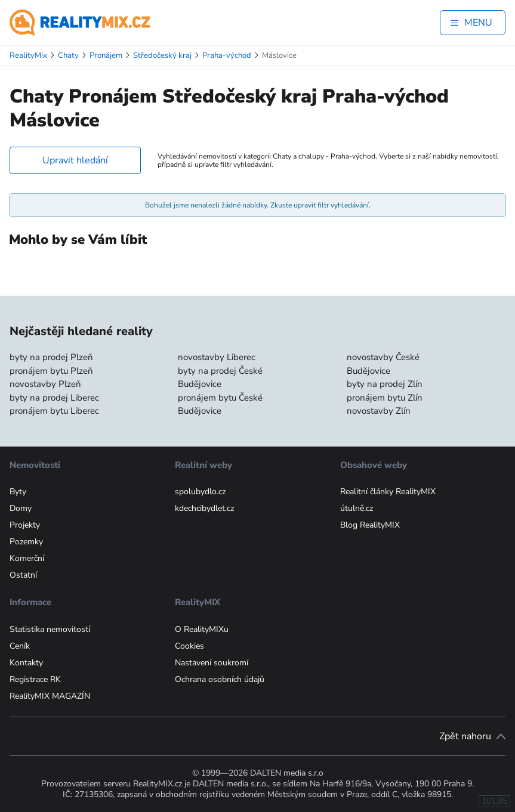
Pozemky (26, 542)
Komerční (27, 558)
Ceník (20, 646)
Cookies (189, 646)
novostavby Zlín (379, 411)
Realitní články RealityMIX (388, 492)
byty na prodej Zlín (385, 384)
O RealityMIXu (202, 629)
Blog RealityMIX (370, 525)
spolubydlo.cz (200, 492)
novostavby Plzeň (45, 384)
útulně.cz (357, 508)
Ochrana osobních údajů (220, 679)
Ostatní (23, 575)
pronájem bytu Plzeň (51, 371)
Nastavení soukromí (212, 663)
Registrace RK (35, 679)
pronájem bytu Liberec (54, 411)
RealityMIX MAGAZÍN (50, 696)
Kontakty (26, 663)
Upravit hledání (75, 160)
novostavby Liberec (217, 357)
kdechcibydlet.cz (204, 508)
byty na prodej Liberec (54, 398)
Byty (18, 492)
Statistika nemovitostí (50, 629)
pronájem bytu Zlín (385, 398)
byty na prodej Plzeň (51, 357)
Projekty (25, 525)
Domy (21, 508)
